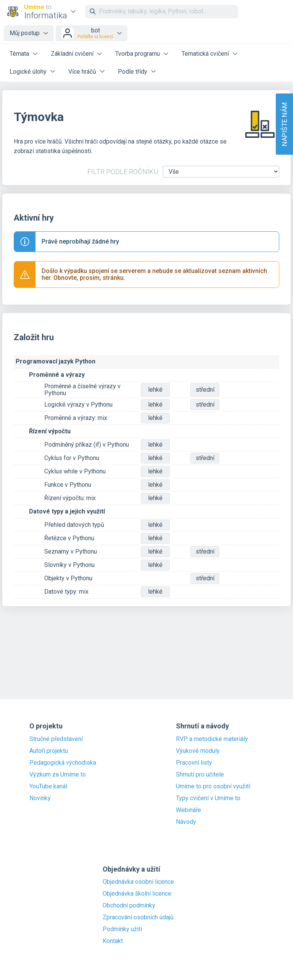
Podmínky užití (122, 929)
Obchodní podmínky (129, 906)
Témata (19, 54)
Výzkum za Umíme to (58, 775)
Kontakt (113, 941)
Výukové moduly (198, 751)
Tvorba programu (138, 54)
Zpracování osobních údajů (138, 917)
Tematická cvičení (205, 54)
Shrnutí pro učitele (200, 775)
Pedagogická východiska (63, 763)
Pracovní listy (194, 763)
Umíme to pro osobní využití (213, 786)
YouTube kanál (48, 786)
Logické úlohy (28, 72)
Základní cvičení (72, 54)
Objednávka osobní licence (138, 882)
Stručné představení (56, 739)
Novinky (40, 798)
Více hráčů (82, 72)
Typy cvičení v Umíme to (208, 798)
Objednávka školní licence (137, 894)
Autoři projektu (49, 751)
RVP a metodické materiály (212, 739)
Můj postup (25, 33)
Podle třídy (133, 72)
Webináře (188, 810)
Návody (186, 822)
